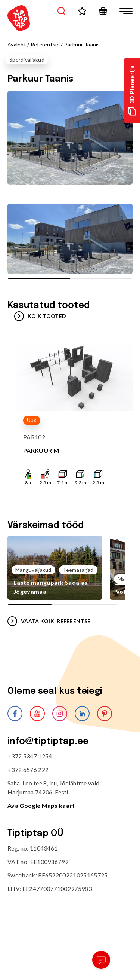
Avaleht (17, 44)
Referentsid (45, 44)
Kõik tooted (40, 316)
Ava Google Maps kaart (41, 805)
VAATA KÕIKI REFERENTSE (49, 621)
